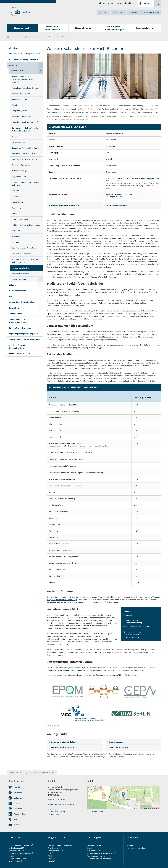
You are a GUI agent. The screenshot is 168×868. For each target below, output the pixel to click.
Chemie (15, 105)
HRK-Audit (12, 853)
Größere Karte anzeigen (96, 811)
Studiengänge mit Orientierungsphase (18, 321)
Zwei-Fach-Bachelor (18, 279)
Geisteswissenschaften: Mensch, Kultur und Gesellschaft (25, 129)
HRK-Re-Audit (26, 853)
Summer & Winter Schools (20, 354)
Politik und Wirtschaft (20, 219)
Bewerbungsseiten (76, 670)
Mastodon (18, 809)
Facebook (18, 793)
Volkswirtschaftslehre (60, 37)
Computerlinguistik (19, 111)
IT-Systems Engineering (21, 165)
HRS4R (11, 856)
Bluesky (17, 787)
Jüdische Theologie (19, 171)
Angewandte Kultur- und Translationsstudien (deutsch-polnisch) (23, 79)
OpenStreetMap (147, 808)
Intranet (106, 3)
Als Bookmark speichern (136, 848)
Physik (14, 214)
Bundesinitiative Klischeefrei (20, 845)
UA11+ (50, 861)
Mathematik (16, 197)
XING (16, 819)
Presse (90, 848)
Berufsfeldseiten (134, 316)
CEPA (78, 267)
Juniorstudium (16, 314)
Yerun (50, 859)
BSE (102, 602)
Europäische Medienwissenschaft (25, 122)
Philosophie (16, 208)
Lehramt (13, 285)
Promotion (14, 308)
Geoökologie (17, 136)
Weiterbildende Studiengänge (22, 302)
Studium (27, 12)
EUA (50, 853)
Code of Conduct (15, 848)
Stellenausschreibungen (97, 851)
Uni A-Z (120, 3)
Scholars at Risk (54, 851)
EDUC (50, 856)
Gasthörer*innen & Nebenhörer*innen (17, 346)
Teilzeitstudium (142, 652)
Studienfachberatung (119, 747)
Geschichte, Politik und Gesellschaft (26, 148)
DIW (119, 256)
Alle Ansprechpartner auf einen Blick (62, 804)
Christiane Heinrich (44, 773)
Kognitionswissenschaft (21, 176)
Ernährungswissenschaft (21, 116)
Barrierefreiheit (54, 814)
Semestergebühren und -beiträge (119, 194)
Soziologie (16, 236)
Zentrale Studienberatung (63, 747)
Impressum (52, 809)
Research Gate (20, 814)
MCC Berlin (75, 259)
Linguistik (15, 191)
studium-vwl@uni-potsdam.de (138, 626)
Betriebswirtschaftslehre (22, 94)
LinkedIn (17, 803)
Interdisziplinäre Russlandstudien (25, 159)
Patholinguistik (18, 202)
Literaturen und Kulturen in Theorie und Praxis (25, 184)
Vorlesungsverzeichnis (97, 856)
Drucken (130, 845)
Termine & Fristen (94, 845)
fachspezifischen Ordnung (146, 381)
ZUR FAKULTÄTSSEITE (118, 205)
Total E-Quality (14, 861)
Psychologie (17, 231)
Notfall (113, 3)
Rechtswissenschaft (18, 291)
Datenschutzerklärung (57, 811)
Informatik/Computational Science (25, 154)
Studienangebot (23, 37)
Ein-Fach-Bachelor (45, 37)
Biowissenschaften (19, 99)
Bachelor (33, 37)
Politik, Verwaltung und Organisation (26, 225)
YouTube (17, 825)
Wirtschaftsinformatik (20, 274)
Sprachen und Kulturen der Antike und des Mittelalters (25, 261)
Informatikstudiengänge (20, 328)
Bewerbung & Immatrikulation (64, 742)
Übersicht (13, 48)
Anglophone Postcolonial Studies (25, 88)
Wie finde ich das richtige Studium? (24, 54)
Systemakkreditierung (17, 859)
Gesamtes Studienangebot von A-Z (24, 60)
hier (100, 348)
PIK (125, 259)
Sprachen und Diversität (21, 254)
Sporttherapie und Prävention (23, 248)
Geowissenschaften (20, 142)
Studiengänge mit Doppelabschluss (25, 339)
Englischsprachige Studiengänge (23, 334)
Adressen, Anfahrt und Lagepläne (100, 859)
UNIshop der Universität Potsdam (100, 853)
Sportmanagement (19, 242)
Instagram (18, 798)
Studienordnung (116, 742)
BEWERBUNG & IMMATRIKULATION (65, 205)
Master (12, 296)
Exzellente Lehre (15, 851)
